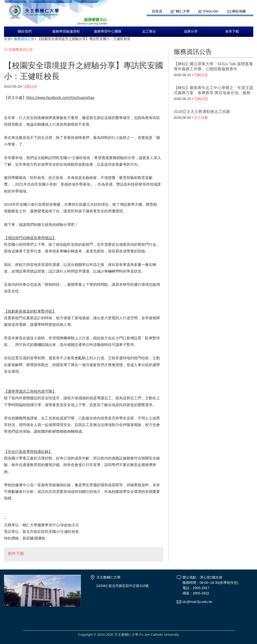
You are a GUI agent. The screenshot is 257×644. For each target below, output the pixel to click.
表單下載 (232, 32)
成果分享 (191, 32)
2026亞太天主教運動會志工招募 (202, 111)
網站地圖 (239, 11)
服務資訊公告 (24, 39)
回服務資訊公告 (21, 49)
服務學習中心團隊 (108, 32)
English (211, 11)
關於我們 (25, 32)
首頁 (7, 39)
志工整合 (149, 32)
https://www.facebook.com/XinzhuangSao (60, 98)
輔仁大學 (183, 11)
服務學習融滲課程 (66, 32)
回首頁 (157, 11)
